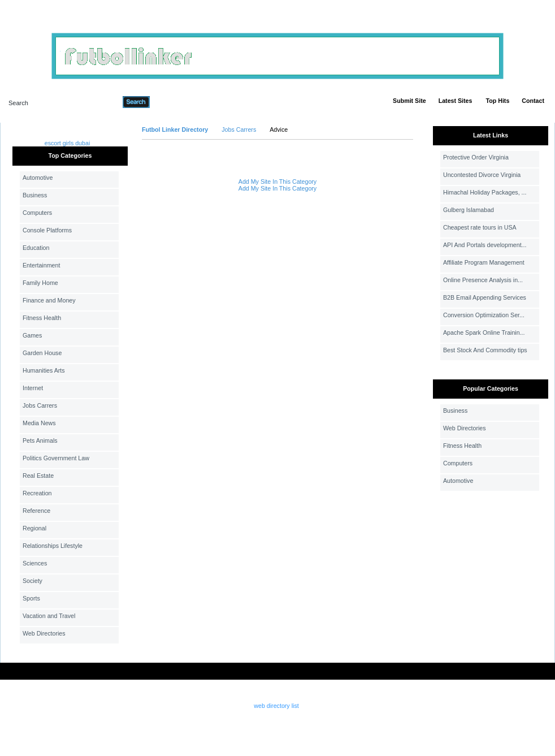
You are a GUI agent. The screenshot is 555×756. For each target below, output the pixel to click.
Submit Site (409, 101)
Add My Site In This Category (277, 182)
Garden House (42, 353)
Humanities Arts (44, 370)
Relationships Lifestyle (53, 546)
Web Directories (44, 633)
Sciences (35, 563)
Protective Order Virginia (476, 157)
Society (32, 581)
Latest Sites (456, 101)
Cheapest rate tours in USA (480, 227)
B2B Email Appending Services (485, 297)
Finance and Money (49, 300)
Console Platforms (47, 230)
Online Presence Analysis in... (483, 280)
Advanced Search (179, 102)
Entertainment (41, 265)
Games (32, 335)
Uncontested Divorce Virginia (482, 175)
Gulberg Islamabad (469, 210)
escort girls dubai (68, 143)
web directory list (276, 706)
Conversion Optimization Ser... (484, 315)
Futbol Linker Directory (175, 129)
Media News (39, 423)
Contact (533, 101)
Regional (34, 528)
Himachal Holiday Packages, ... (485, 192)
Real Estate (38, 476)
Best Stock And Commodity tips (485, 350)
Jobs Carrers (40, 405)
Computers (37, 213)
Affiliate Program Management (484, 262)
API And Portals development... (485, 245)
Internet (33, 388)
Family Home (40, 283)
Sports (31, 598)
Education (36, 248)
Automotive (38, 178)
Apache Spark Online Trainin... (484, 332)
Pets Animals (40, 440)
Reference (36, 511)
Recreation (37, 493)
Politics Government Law (56, 458)
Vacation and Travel (49, 616)
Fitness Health (42, 318)
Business (35, 195)
